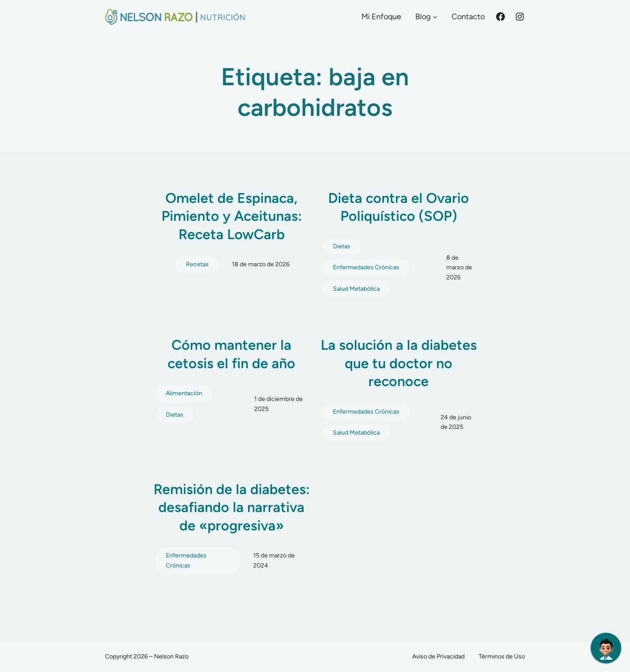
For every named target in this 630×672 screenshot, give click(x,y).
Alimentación (184, 393)
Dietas (342, 246)
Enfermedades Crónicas (366, 267)
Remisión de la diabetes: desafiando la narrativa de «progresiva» (232, 507)
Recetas (197, 264)
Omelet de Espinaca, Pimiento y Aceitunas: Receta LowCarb (232, 216)
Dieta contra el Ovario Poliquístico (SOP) (399, 207)
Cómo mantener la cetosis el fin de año (231, 354)
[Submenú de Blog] (435, 17)
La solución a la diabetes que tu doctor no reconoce (399, 363)
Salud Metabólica (356, 289)
